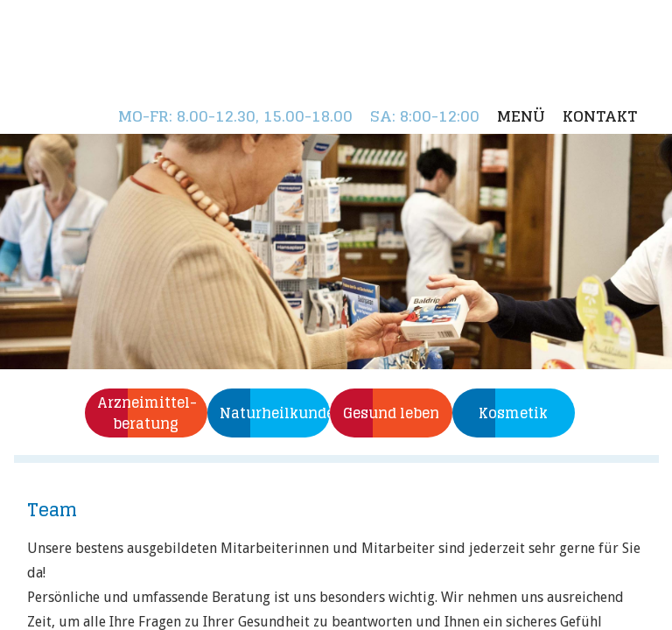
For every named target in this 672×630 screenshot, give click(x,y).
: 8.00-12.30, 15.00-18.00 (235, 116)
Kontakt (600, 116)
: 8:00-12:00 (425, 116)
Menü (521, 116)
